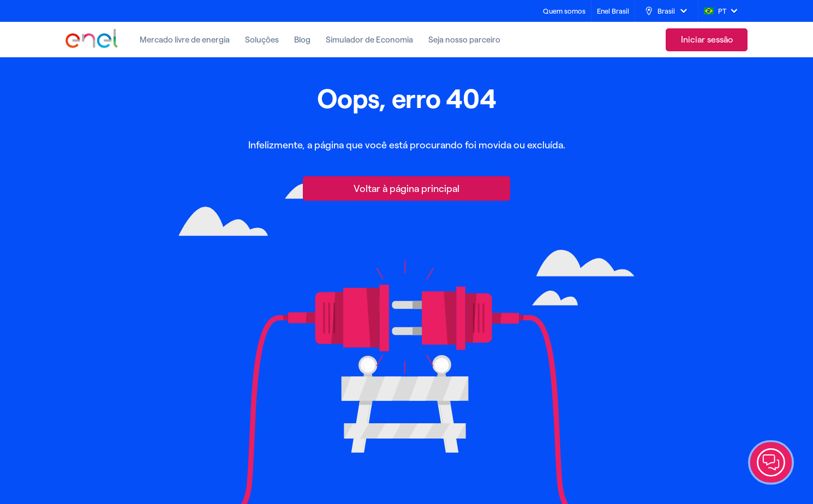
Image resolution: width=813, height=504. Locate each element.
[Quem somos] (564, 11)
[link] (707, 40)
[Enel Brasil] (613, 11)
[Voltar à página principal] (406, 188)
